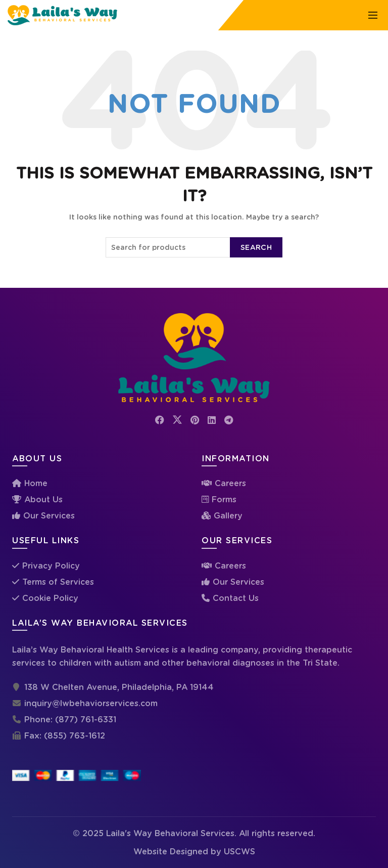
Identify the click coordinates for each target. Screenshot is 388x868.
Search (256, 247)
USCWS (239, 852)
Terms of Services (58, 582)
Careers (230, 483)
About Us (43, 500)
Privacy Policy (51, 566)
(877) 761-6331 (86, 720)
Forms (224, 500)
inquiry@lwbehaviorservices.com (91, 703)
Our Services (49, 516)
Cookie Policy (50, 598)
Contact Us (236, 598)
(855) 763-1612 (75, 736)
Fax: (28, 736)
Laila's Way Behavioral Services (170, 833)
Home (36, 483)
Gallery (228, 516)
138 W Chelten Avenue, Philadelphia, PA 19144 (119, 687)
